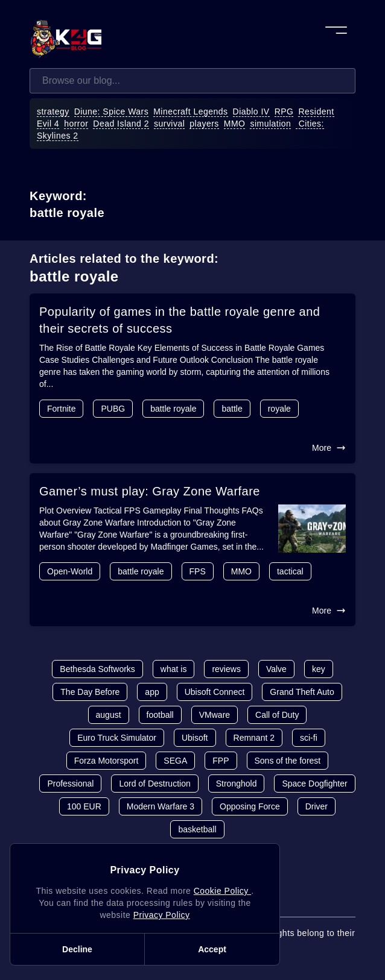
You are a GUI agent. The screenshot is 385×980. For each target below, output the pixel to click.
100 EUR (84, 806)
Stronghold (237, 784)
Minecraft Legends (190, 112)
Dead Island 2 (121, 124)
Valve (276, 669)
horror (76, 124)
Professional (70, 784)
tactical (290, 571)
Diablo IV (251, 112)
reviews (226, 669)
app (152, 692)
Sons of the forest (288, 761)
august (109, 715)
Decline (77, 949)
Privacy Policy (162, 915)
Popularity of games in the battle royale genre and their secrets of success (180, 320)
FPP (221, 761)
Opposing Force (250, 806)
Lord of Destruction (154, 784)
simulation (270, 124)
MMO (235, 124)
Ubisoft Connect (215, 692)
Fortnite (61, 409)
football (160, 715)
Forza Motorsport (107, 761)
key (319, 669)
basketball (197, 829)
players (204, 124)
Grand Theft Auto (302, 692)
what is (174, 669)
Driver (317, 806)
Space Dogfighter (314, 784)
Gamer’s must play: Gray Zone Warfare (150, 491)
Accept (212, 949)
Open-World (70, 571)
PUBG (113, 409)
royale (279, 409)
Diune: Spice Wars (112, 112)
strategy (53, 112)
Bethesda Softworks (97, 669)
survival (169, 124)
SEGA (175, 761)
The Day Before (90, 692)
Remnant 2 (254, 738)
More (329, 448)
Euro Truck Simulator (117, 738)
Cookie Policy (222, 891)
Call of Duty (277, 715)
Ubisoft (195, 738)
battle (232, 409)
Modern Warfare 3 (161, 806)
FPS (198, 571)
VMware (215, 715)
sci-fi (309, 738)
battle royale (173, 409)
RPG (284, 112)
